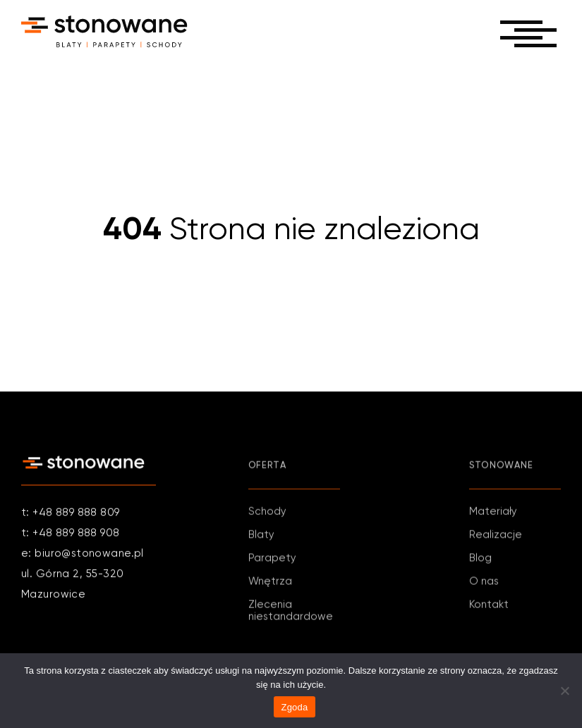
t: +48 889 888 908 (71, 534)
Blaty (261, 537)
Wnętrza (270, 584)
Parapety (272, 560)
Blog (480, 560)
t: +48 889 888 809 (71, 513)
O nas (484, 584)
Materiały (493, 514)
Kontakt (489, 607)
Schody (267, 514)
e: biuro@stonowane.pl (83, 554)
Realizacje (496, 537)
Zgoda (294, 707)
